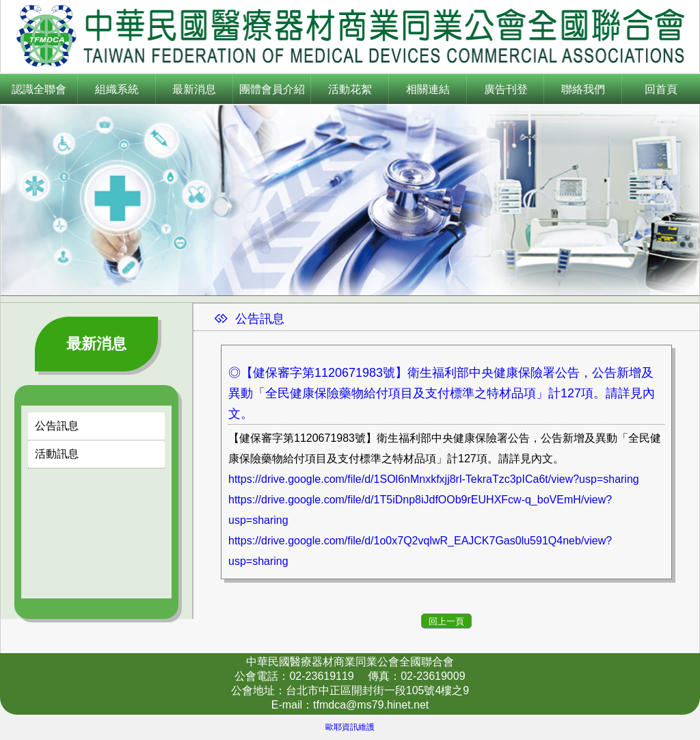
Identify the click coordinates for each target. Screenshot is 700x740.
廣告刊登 (506, 89)
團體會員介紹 (272, 89)
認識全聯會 (39, 89)
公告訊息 (57, 426)
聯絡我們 (583, 89)
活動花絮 (350, 89)
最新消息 (194, 89)
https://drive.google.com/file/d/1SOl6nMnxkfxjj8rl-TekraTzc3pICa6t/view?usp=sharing (434, 479)
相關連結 (428, 89)
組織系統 (117, 89)
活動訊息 (57, 454)
